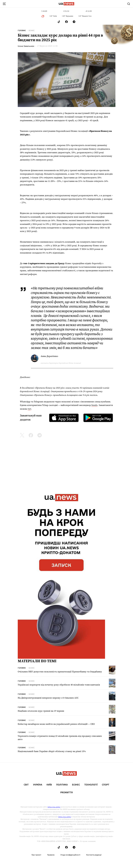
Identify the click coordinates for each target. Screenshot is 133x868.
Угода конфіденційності (70, 855)
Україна (38, 785)
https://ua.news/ (54, 807)
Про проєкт (36, 855)
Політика (62, 785)
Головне (22, 31)
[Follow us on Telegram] (74, 22)
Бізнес (32, 31)
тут (29, 409)
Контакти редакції (94, 855)
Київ (49, 785)
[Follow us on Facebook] (66, 22)
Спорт (106, 785)
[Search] (129, 4)
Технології (91, 785)
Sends (94, 405)
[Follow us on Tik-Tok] (59, 22)
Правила (51, 855)
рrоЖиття (66, 793)
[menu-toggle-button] (4, 4)
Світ (26, 785)
